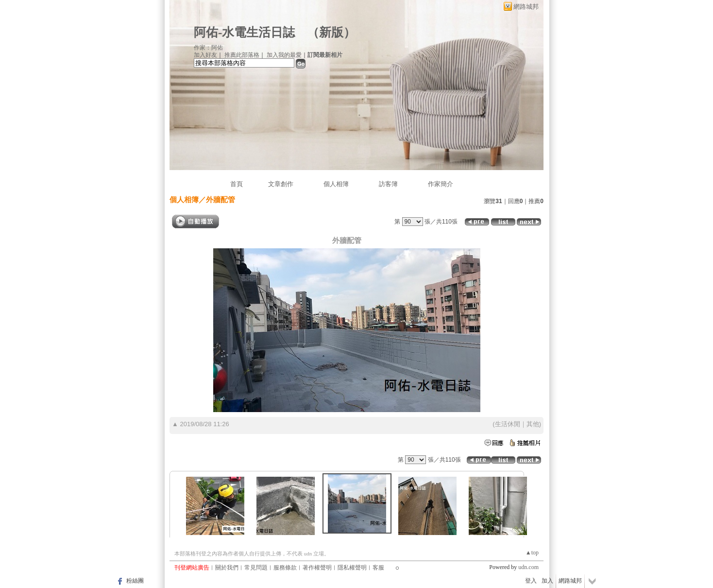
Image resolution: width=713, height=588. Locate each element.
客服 (378, 568)
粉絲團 (135, 581)
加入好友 (205, 55)
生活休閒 (508, 424)
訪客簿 (388, 184)
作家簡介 (441, 184)
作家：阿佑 (208, 48)
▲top (532, 553)
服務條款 (285, 568)
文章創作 (281, 184)
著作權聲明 (317, 568)
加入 (547, 581)
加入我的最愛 (284, 55)
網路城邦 (526, 7)
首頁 (237, 184)
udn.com (528, 567)
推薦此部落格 (242, 55)
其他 (533, 424)
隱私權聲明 (352, 568)
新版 (331, 32)
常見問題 (256, 568)
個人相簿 (336, 184)
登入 (531, 581)
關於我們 (227, 568)
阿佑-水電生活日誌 (244, 32)
